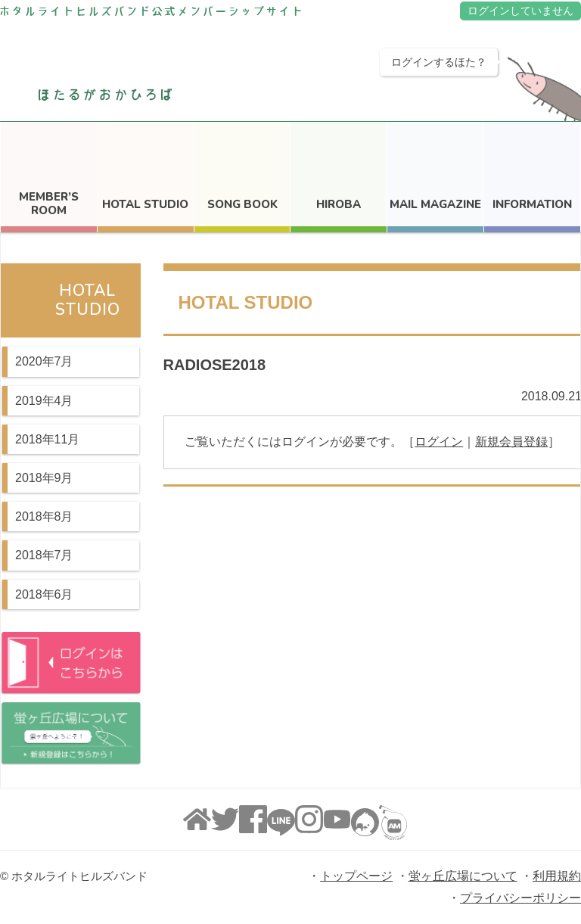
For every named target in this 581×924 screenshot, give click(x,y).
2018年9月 (44, 478)
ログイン (439, 442)
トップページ (356, 876)
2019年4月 (44, 401)
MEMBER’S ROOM (49, 204)
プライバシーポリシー (520, 898)
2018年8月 (44, 516)
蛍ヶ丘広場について (463, 876)
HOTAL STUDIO (145, 204)
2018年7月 (44, 555)
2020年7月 (44, 361)
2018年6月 (44, 594)
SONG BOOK (242, 204)
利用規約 (557, 876)
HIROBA (339, 204)
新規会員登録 (511, 442)
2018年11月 (47, 439)
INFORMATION (532, 204)
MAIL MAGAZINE (435, 204)
